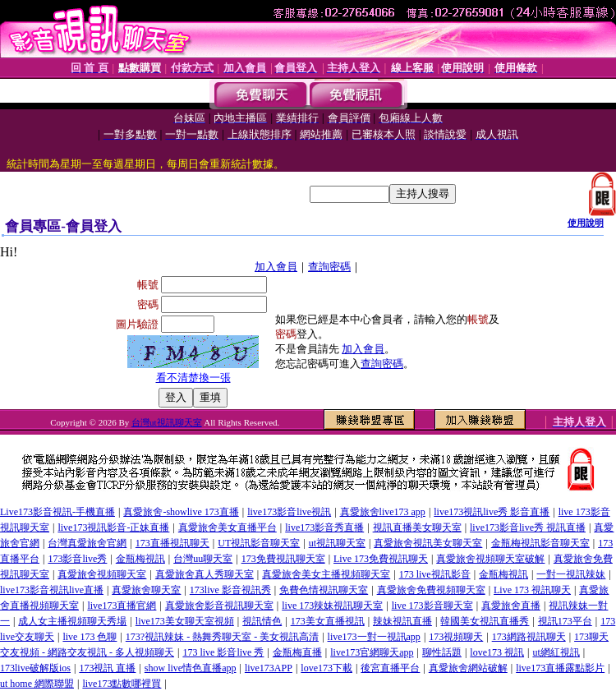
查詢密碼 (329, 267)
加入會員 (276, 267)
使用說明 (586, 223)
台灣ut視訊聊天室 (167, 422)
